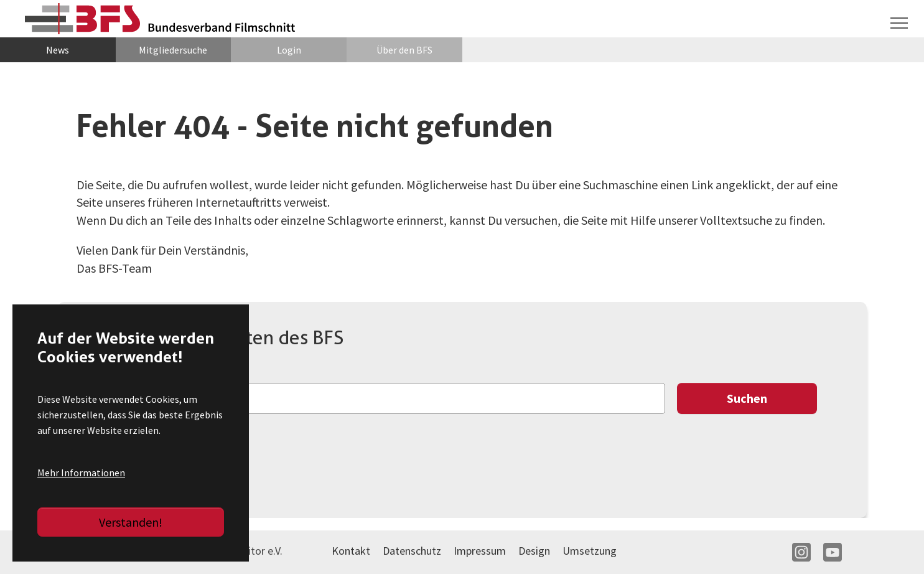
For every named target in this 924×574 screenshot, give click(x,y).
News (58, 50)
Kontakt (351, 551)
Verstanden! (131, 522)
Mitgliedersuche (173, 50)
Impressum (480, 551)
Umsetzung (590, 551)
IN (801, 552)
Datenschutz (412, 551)
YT (833, 552)
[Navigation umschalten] (899, 23)
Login (289, 50)
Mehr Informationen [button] (81, 473)
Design (534, 551)
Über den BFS (404, 50)
